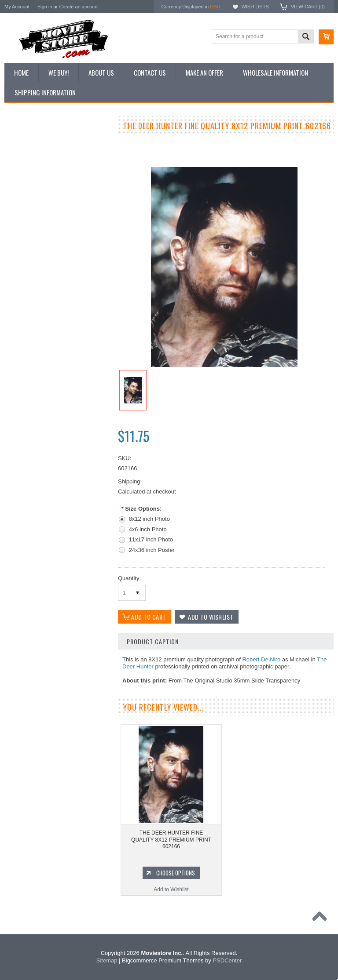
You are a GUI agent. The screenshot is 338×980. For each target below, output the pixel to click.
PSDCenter (227, 960)
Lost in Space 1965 (32, 592)
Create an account (79, 7)
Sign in (45, 7)
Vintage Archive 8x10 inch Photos (49, 157)
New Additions (26, 142)
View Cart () (308, 7)
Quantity (129, 578)
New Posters (24, 217)
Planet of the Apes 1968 (37, 622)
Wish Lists (255, 7)
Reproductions (26, 202)
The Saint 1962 (27, 667)
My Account (17, 7)
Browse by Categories (35, 187)
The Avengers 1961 (32, 563)
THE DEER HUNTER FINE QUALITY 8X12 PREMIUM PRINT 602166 (171, 840)
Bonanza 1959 (26, 682)
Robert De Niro (261, 659)
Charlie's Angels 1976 (35, 577)
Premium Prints (27, 232)
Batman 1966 (25, 548)
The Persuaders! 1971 (35, 637)
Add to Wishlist (57, 499)
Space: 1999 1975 (31, 607)
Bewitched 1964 (28, 652)
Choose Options (62, 483)
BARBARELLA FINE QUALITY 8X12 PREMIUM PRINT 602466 (57, 453)
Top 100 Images (28, 172)
